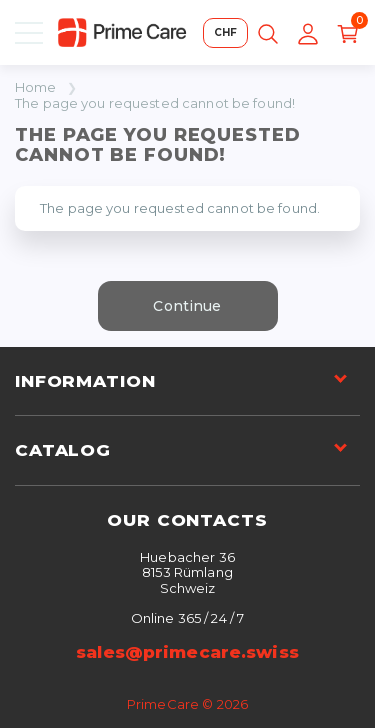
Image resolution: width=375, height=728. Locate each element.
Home (36, 87)
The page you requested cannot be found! (155, 103)
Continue (187, 306)
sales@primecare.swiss (187, 652)
